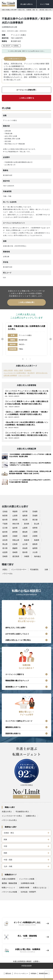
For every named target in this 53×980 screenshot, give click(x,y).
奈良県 (5, 540)
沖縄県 (27, 556)
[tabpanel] (26, 339)
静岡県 (15, 532)
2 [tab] (26, 359)
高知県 (25, 548)
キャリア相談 (45, 4)
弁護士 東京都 (8, 370)
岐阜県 (5, 532)
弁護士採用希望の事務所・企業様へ (26, 961)
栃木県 (5, 520)
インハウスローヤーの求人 (12, 816)
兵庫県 (35, 536)
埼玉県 (25, 520)
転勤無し (17, 46)
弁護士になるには (40, 888)
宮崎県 (5, 556)
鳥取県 (27, 540)
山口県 (25, 544)
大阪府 (25, 536)
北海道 (5, 511)
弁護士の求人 (7, 812)
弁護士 (5, 569)
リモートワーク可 (24, 375)
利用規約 (34, 974)
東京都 (35, 520)
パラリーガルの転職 (9, 892)
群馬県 (15, 520)
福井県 (15, 528)
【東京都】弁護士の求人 (45, 10)
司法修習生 (28, 370)
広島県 (15, 544)
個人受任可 (7, 46)
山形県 (15, 516)
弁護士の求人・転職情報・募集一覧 (28, 10)
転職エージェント (9, 888)
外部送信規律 (26, 966)
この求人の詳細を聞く (26, 302)
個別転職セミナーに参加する (16, 687)
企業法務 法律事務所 (10, 375)
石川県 (5, 528)
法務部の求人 (31, 816)
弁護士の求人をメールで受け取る (18, 640)
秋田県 (5, 516)
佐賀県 (5, 552)
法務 (46, 569)
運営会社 (8, 974)
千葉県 (5, 524)
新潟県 (27, 524)
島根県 (37, 540)
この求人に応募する (26, 98)
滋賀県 (5, 536)
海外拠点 (37, 556)
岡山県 (5, 544)
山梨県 (25, 528)
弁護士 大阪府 (18, 370)
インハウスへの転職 (27, 879)
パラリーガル (7, 574)
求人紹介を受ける (27, 4)
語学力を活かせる (42, 373)
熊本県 (25, 552)
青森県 (15, 511)
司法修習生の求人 (22, 812)
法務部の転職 (24, 888)
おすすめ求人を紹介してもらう (17, 634)
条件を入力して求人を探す (16, 628)
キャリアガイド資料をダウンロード (19, 721)
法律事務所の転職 (27, 883)
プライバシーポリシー (21, 974)
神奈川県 (16, 524)
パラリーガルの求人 (9, 820)
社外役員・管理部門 (28, 892)
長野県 (35, 528)
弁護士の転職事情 (9, 879)
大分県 (35, 552)
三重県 (35, 532)
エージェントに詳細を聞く (26, 90)
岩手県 (25, 511)
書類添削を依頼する (13, 727)
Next (51, 339)
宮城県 (35, 511)
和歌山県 (16, 540)
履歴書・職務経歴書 (9, 883)
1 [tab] (23, 359)
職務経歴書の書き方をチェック (17, 681)
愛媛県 (15, 548)
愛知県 (25, 532)
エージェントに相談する (15, 674)
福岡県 (35, 548)
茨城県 (35, 516)
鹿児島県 (16, 556)
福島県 (25, 516)
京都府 (15, 536)
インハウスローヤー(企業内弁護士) (15, 373)
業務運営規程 (43, 974)
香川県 (5, 548)
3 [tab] (30, 359)
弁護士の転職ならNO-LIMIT (9, 10)
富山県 (37, 524)
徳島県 (35, 544)
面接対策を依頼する (13, 733)
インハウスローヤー (19, 569)
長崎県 (15, 552)
